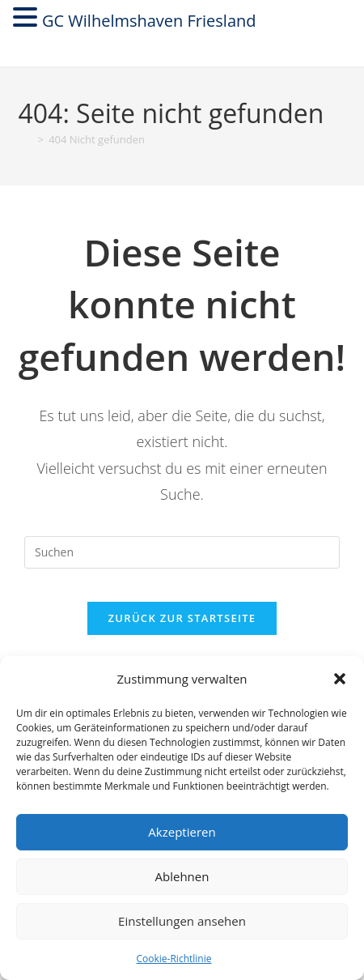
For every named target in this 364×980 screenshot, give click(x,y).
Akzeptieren (182, 832)
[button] (340, 679)
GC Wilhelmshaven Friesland (149, 21)
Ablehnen (182, 876)
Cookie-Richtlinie (174, 959)
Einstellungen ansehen (182, 921)
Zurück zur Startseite (182, 618)
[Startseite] (26, 139)
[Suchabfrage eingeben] (182, 552)
